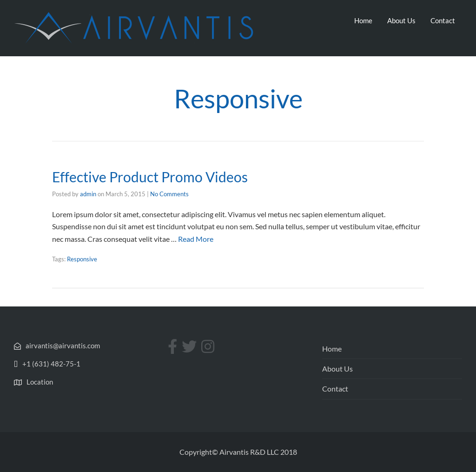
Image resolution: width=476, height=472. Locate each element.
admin (88, 194)
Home (363, 20)
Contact (443, 20)
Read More (196, 239)
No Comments (169, 194)
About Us (401, 20)
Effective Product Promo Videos (150, 177)
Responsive (82, 259)
